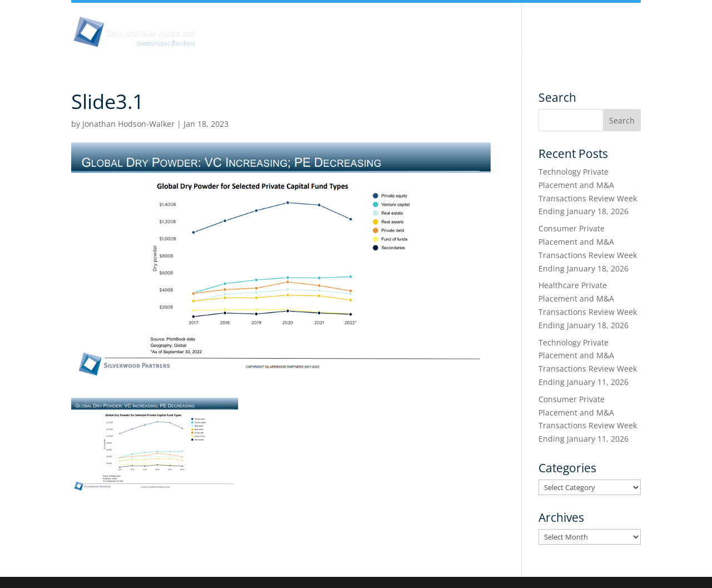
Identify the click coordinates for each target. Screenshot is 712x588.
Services (526, 49)
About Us (223, 49)
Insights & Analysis (302, 49)
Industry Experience (448, 49)
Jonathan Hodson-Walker (128, 124)
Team (374, 49)
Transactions (592, 49)
